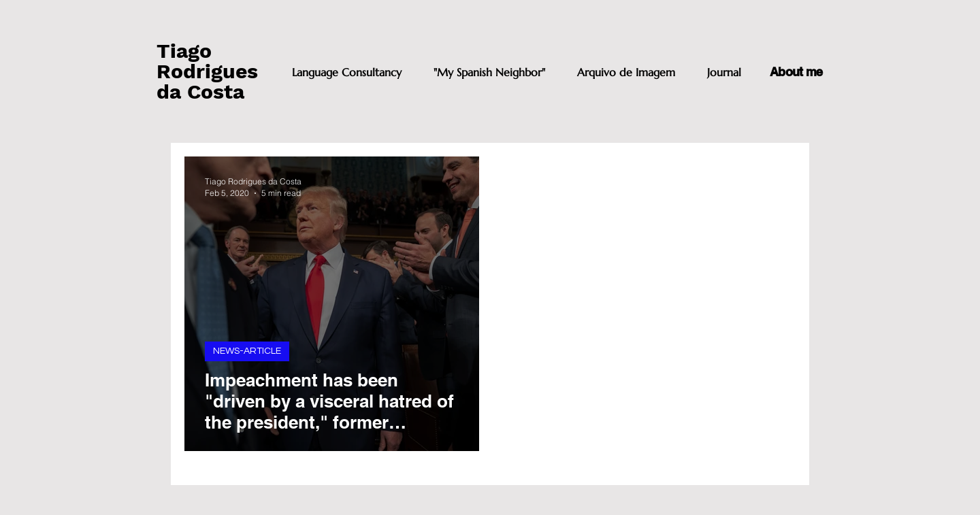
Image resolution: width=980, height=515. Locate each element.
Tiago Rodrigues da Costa (207, 71)
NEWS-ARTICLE (247, 351)
